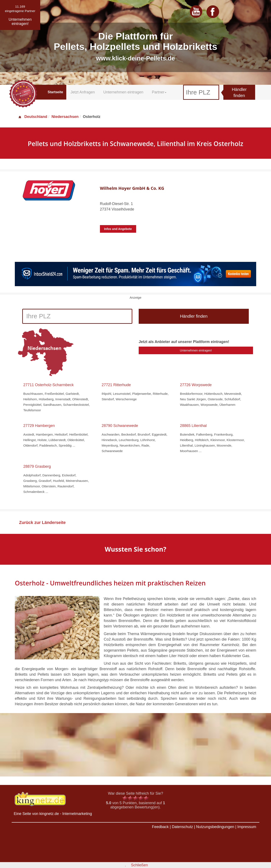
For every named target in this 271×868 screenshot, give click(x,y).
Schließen (139, 865)
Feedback (160, 827)
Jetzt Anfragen (83, 92)
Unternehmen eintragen (123, 92)
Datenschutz (182, 827)
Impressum (247, 827)
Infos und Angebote (118, 229)
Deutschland (33, 117)
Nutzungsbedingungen (215, 827)
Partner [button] (159, 92)
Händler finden (239, 92)
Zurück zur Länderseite (42, 522)
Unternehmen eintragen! (196, 350)
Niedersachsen (65, 117)
